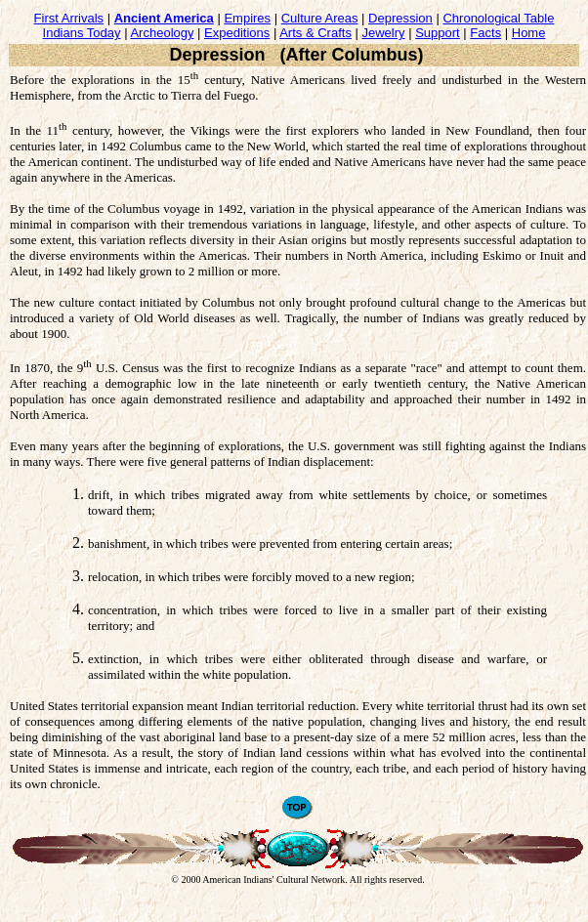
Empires (247, 18)
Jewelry (384, 33)
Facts (485, 33)
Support (438, 33)
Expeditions (237, 33)
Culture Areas (320, 18)
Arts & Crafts (315, 33)
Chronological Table (498, 18)
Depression (400, 18)
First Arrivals (69, 18)
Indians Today (82, 33)
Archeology (162, 33)
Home (529, 33)
